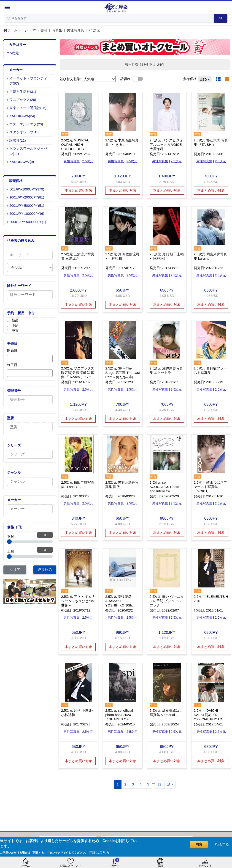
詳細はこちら (99, 852)
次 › (170, 784)
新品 (15, 320)
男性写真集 (75, 30)
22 (160, 784)
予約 (15, 325)
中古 (15, 330)
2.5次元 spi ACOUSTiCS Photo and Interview (165, 487)
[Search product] (221, 18)
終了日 (12, 365)
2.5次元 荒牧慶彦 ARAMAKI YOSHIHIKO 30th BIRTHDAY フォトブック (121, 605)
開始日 (12, 351)
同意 (199, 844)
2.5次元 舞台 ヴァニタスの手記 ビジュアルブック (167, 601)
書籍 (44, 30)
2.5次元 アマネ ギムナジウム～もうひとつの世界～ (78, 601)
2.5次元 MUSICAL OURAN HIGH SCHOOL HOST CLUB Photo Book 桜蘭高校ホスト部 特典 (77, 149)
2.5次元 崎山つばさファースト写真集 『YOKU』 (210, 487)
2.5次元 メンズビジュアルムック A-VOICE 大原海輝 (166, 145)
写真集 (57, 30)
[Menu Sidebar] (8, 7)
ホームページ (16, 30)
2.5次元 (94, 30)
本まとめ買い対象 (78, 190)
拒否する (222, 844)
